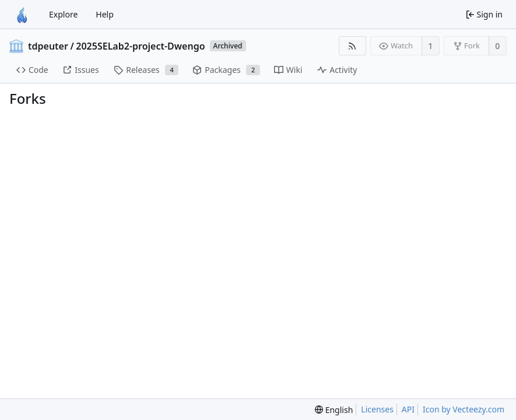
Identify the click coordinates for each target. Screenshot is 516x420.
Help (105, 14)
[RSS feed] (352, 46)
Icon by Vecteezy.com (464, 409)
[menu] (334, 410)
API (408, 409)
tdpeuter (48, 46)
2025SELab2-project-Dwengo (140, 46)
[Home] (22, 15)
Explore (63, 14)
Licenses (377, 409)
